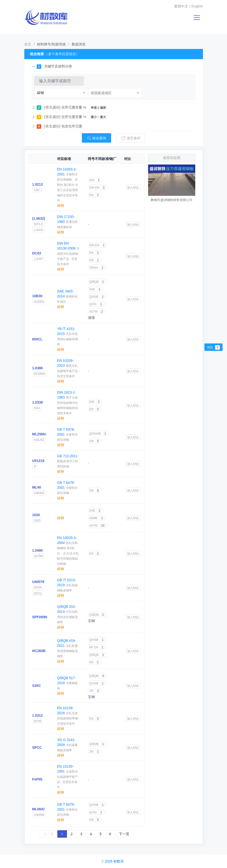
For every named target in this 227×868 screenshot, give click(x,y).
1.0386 (38, 368)
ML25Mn (39, 434)
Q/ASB (97, 297)
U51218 (38, 461)
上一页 (48, 834)
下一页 (124, 834)
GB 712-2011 (67, 456)
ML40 (37, 487)
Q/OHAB (98, 434)
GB (95, 260)
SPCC (37, 747)
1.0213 (38, 184)
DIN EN (98, 188)
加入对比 (133, 188)
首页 (28, 44)
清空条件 (131, 138)
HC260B (39, 651)
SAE (96, 289)
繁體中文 (181, 6)
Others (97, 268)
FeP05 (37, 779)
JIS (95, 691)
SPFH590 (40, 617)
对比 (213, 347)
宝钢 (91, 621)
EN (95, 195)
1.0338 (38, 402)
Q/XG (96, 304)
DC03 (37, 253)
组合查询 (97, 138)
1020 (36, 515)
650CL (37, 339)
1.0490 (38, 550)
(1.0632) (39, 218)
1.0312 (38, 715)
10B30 (37, 296)
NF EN (97, 647)
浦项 (91, 318)
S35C (37, 686)
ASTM (97, 312)
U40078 (38, 582)
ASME (97, 518)
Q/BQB (97, 282)
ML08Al (38, 809)
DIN (95, 180)
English (197, 6)
